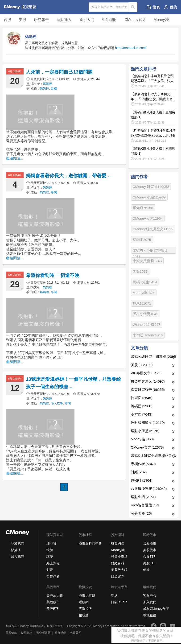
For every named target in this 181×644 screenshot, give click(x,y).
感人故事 (57, 403)
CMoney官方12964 (148, 218)
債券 (146, 570)
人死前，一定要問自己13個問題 (59, 72)
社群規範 (60, 633)
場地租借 (150, 615)
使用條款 (27, 633)
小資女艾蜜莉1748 (147, 261)
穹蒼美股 (141, 513)
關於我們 (17, 543)
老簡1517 (140, 271)
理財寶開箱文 (148, 423)
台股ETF (149, 556)
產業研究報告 (148, 390)
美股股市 (150, 550)
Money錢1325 (144, 293)
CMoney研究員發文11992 (153, 229)
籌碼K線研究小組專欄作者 (154, 456)
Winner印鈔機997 (147, 324)
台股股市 (150, 543)
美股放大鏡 (119, 570)
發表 (153, 7)
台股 (8, 20)
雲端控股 (85, 609)
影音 (50, 570)
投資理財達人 (148, 381)
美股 (23, 20)
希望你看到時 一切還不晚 (53, 275)
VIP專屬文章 (146, 373)
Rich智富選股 (145, 505)
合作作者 (53, 576)
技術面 (142, 398)
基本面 (142, 414)
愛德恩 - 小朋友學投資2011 (150, 251)
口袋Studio (119, 602)
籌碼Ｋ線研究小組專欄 (154, 357)
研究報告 (41, 20)
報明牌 (84, 615)
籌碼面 (142, 406)
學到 (114, 595)
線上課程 (53, 563)
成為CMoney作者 (156, 609)
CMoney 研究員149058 (151, 187)
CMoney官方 (135, 20)
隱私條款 (11, 633)
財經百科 (118, 563)
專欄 (54, 89)
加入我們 (17, 556)
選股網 (84, 602)
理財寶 (51, 543)
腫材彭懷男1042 (145, 314)
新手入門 (87, 20)
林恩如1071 (142, 303)
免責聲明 (76, 633)
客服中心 (150, 595)
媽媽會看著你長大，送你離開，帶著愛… (68, 176)
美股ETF (149, 563)
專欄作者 (143, 464)
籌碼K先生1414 (145, 282)
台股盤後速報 (149, 489)
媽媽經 (47, 84)
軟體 (50, 550)
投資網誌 (118, 543)
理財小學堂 (145, 431)
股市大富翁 (87, 595)
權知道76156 (143, 208)
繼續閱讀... (15, 158)
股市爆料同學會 (90, 543)
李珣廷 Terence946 (148, 335)
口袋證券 (118, 576)
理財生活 (143, 497)
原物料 (142, 480)
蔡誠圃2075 (142, 240)
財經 (139, 472)
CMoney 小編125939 (149, 197)
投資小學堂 (119, 556)
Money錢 (161, 20)
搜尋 (134, 7)
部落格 (16, 550)
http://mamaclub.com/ (131, 48)
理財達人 (64, 20)
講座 (50, 556)
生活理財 (109, 20)
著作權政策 (43, 633)
